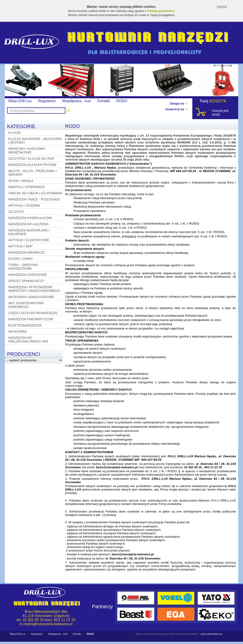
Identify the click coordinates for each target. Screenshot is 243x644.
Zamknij (222, 7)
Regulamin (47, 101)
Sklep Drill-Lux (20, 101)
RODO (122, 101)
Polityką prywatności (161, 11)
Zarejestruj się (177, 109)
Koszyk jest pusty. (220, 112)
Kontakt (104, 101)
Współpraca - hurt (77, 101)
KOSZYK (218, 101)
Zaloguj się (179, 104)
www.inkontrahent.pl (211, 634)
